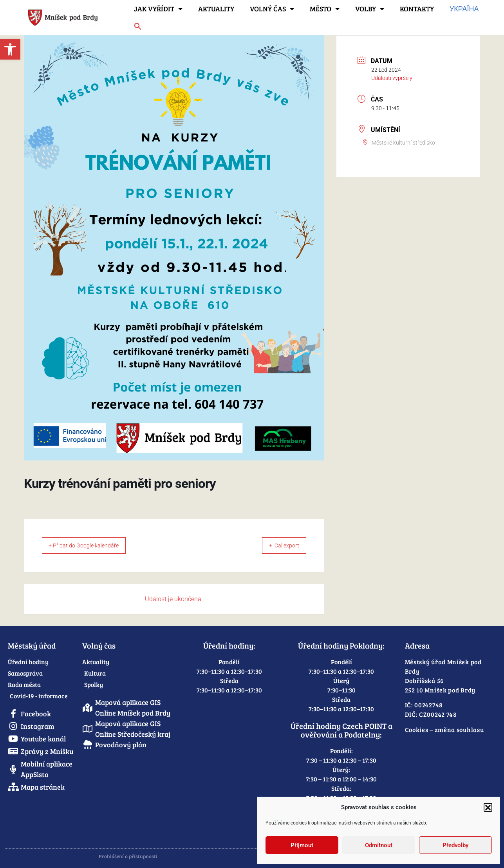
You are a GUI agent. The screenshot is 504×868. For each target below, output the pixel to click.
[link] (10, 49)
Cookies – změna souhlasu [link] (444, 729)
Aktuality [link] (216, 9)
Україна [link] (464, 9)
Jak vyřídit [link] (158, 9)
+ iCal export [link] (279, 545)
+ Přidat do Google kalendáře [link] (90, 545)
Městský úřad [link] (32, 645)
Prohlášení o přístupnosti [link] (128, 856)
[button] (488, 807)
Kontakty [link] (417, 9)
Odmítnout (379, 845)
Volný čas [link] (272, 9)
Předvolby (455, 845)
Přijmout (302, 845)
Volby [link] (370, 9)
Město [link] (325, 9)
